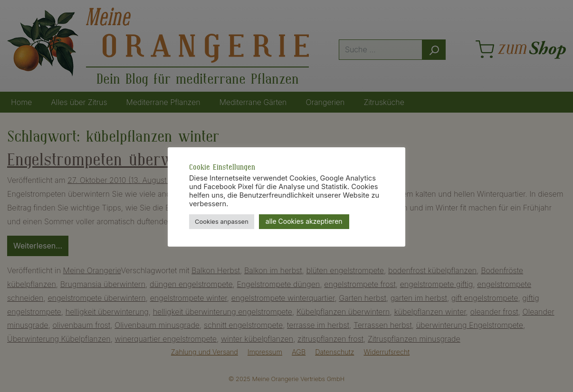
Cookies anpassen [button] (222, 221)
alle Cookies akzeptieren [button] (304, 221)
